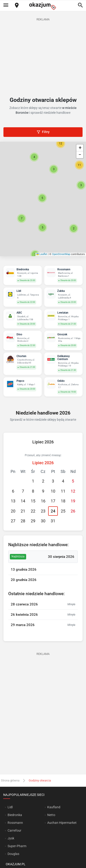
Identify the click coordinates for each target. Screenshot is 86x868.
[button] (42, 198)
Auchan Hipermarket (62, 823)
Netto (51, 815)
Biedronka (15, 815)
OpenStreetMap (61, 254)
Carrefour (14, 830)
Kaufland (54, 807)
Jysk (11, 838)
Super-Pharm (17, 846)
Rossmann (15, 823)
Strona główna (10, 780)
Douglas (13, 854)
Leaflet (42, 254)
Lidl (10, 807)
